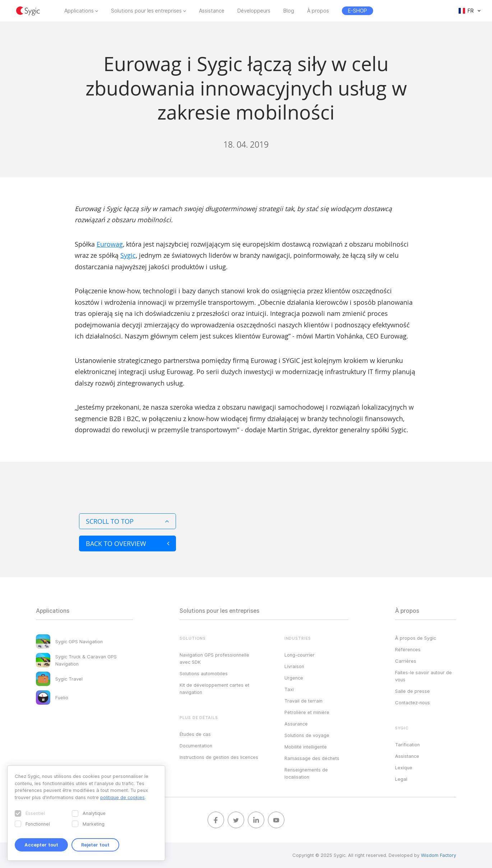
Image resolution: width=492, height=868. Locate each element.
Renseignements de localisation (306, 773)
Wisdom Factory (438, 855)
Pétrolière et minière (307, 712)
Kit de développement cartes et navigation (214, 689)
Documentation (196, 746)
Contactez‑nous (412, 703)
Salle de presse (412, 691)
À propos (318, 11)
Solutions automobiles (204, 673)
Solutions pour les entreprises (146, 11)
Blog (289, 11)
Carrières (406, 661)
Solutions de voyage (307, 735)
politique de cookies (122, 797)
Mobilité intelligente (306, 747)
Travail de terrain (303, 701)
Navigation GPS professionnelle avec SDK (214, 658)
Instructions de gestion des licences (219, 757)
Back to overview (127, 543)
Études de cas (195, 734)
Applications (79, 11)
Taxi (289, 689)
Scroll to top (127, 521)
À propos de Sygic (416, 638)
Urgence (294, 678)
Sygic (128, 255)
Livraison (294, 666)
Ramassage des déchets (312, 758)
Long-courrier (300, 655)
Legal (401, 779)
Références (408, 649)
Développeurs (254, 11)
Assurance (296, 724)
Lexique (404, 767)
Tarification (407, 745)
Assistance (212, 11)
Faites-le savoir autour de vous (423, 676)
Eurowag (110, 244)
